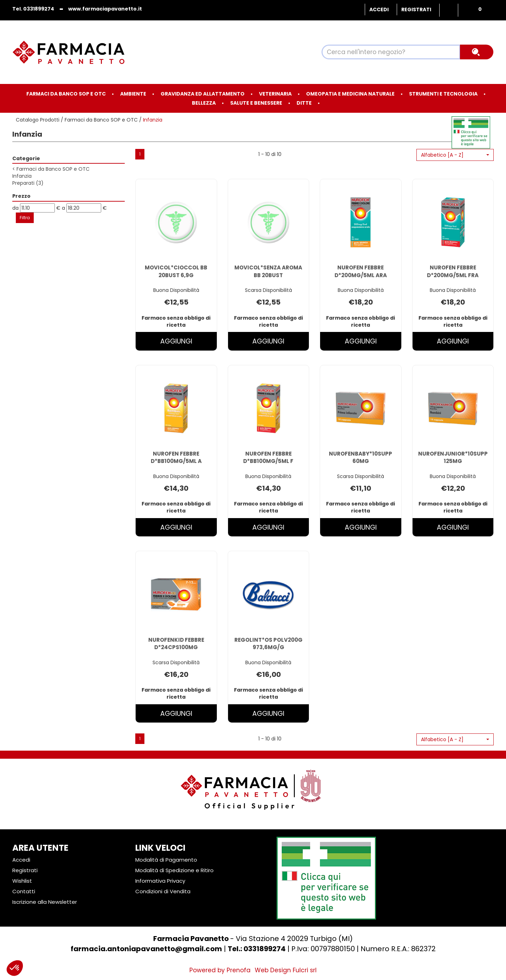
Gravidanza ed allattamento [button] (203, 94)
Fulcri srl (305, 970)
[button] (455, 155)
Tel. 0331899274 (33, 9)
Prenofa (239, 970)
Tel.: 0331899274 (257, 949)
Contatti (24, 891)
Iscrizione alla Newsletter (45, 902)
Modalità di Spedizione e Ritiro (174, 870)
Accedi (379, 9)
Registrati (416, 9)
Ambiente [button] (133, 94)
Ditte (304, 103)
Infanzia (22, 176)
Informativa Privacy (160, 881)
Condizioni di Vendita (163, 891)
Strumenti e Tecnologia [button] (443, 94)
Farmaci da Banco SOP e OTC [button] (66, 94)
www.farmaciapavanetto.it (105, 9)
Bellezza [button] (204, 103)
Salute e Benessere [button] (256, 103)
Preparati (28, 183)
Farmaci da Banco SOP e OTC (101, 120)
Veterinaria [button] (275, 94)
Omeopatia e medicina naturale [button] (350, 94)
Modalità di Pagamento (166, 860)
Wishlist (449, 10)
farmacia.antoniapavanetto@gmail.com (146, 949)
